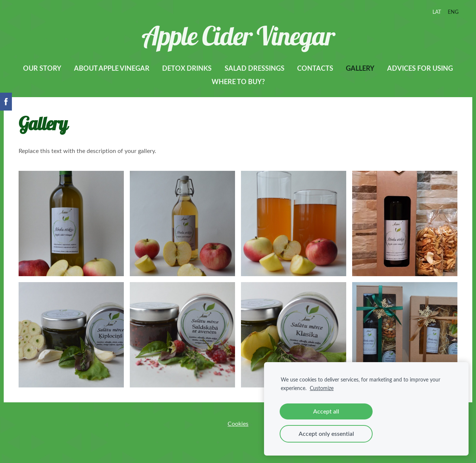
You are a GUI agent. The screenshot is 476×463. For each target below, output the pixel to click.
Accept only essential (326, 434)
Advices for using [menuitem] (420, 68)
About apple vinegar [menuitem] (112, 68)
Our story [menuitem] (42, 68)
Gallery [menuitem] (360, 68)
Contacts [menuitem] (315, 68)
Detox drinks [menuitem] (187, 68)
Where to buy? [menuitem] (238, 82)
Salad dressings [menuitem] (255, 68)
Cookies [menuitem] (238, 424)
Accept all (326, 411)
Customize (322, 388)
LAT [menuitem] (437, 12)
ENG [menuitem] (453, 12)
